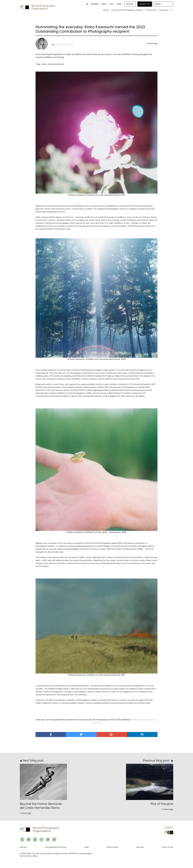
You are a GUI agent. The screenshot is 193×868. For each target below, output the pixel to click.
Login (119, 4)
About (106, 10)
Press (104, 4)
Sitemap (140, 847)
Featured (163, 10)
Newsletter (145, 4)
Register (130, 4)
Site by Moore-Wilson (29, 856)
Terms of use (167, 847)
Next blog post (33, 761)
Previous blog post (156, 761)
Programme (151, 10)
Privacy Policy (113, 847)
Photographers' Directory (56, 847)
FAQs (111, 4)
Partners (95, 4)
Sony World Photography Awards (127, 10)
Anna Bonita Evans (64, 44)
